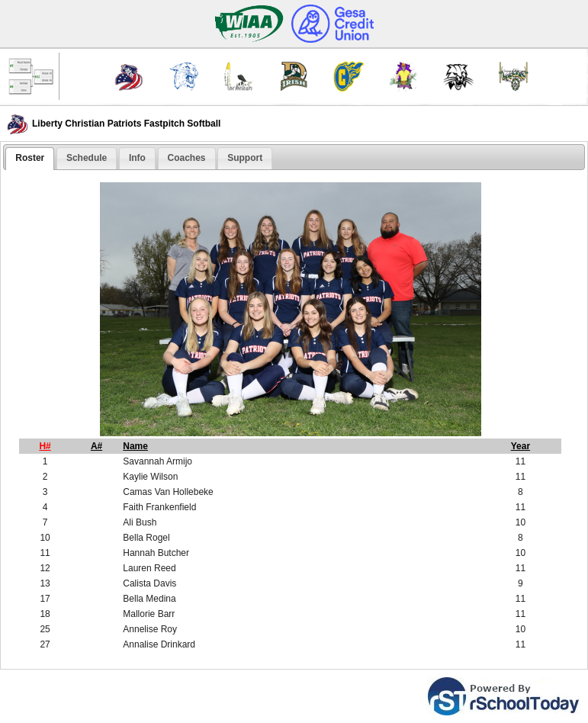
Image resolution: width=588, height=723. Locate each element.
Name (135, 446)
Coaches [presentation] (187, 158)
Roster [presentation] (30, 158)
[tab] (30, 159)
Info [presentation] (137, 158)
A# (96, 446)
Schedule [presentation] (87, 158)
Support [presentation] (245, 158)
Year (521, 446)
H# (45, 446)
